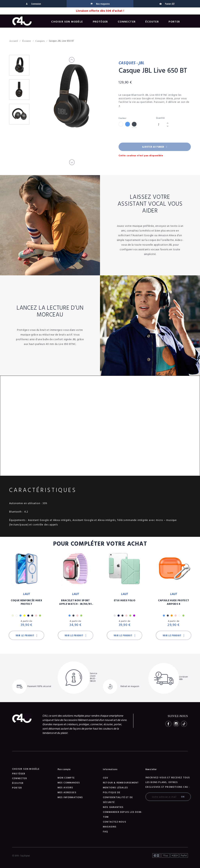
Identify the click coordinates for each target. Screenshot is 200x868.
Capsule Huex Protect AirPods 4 (174, 602)
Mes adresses (67, 793)
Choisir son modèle (67, 22)
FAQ (106, 832)
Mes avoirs (65, 788)
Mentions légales (115, 788)
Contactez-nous (115, 822)
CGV (106, 778)
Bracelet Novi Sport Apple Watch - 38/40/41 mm (75, 602)
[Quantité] (161, 125)
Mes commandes (69, 783)
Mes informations (70, 797)
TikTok (184, 724)
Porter (174, 22)
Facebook (168, 724)
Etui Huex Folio (125, 600)
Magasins (110, 827)
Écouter (152, 22)
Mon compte (66, 778)
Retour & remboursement (121, 783)
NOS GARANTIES (113, 807)
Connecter (127, 22)
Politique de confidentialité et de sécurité (118, 797)
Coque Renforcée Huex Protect (27, 602)
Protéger (100, 22)
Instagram (176, 724)
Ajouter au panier (155, 147)
